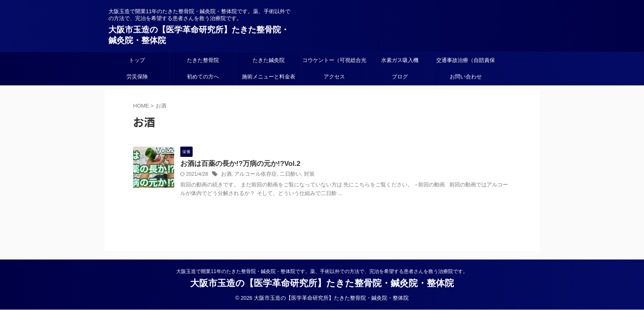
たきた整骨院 (203, 60)
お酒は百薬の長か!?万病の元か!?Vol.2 (237, 164)
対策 (303, 175)
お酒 (226, 175)
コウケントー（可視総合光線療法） (334, 63)
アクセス (334, 77)
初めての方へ (203, 77)
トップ (137, 60)
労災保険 (137, 77)
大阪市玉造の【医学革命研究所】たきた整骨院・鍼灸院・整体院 (322, 284)
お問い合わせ (466, 77)
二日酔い (285, 175)
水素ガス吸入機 (400, 60)
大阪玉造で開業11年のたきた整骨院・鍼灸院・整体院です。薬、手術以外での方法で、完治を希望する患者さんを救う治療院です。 (322, 272)
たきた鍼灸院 (269, 60)
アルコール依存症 (253, 175)
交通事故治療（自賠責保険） (466, 63)
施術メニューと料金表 (269, 77)
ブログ (400, 77)
